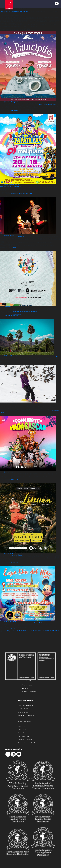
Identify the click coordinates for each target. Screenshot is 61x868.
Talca (58, 357)
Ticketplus (14, 193)
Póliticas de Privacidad (29, 692)
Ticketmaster (17, 314)
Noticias (24, 630)
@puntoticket (8, 472)
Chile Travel (22, 726)
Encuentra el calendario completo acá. (25, 311)
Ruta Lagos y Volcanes (25, 739)
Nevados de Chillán (6, 405)
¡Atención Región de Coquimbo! (10, 186)
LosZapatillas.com (25, 193)
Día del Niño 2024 (48, 630)
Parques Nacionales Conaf (26, 743)
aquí (15, 247)
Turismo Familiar (23, 712)
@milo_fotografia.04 (11, 355)
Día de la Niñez (36, 630)
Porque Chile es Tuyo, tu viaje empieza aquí (14, 11)
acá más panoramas (12, 316)
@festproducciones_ (11, 621)
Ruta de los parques (24, 733)
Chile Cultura (22, 729)
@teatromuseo (9, 235)
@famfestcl (8, 307)
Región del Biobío (16, 555)
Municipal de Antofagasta (48, 105)
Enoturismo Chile (24, 736)
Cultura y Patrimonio (13, 630)
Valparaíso (21, 237)
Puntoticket (15, 479)
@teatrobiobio (8, 553)
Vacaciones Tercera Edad (26, 705)
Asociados (25, 688)
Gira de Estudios (23, 709)
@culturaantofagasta (11, 102)
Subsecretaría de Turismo (26, 715)
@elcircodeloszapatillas (12, 185)
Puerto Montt (38, 623)
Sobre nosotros (27, 685)
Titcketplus (15, 111)
